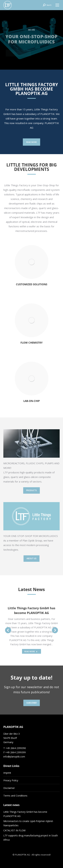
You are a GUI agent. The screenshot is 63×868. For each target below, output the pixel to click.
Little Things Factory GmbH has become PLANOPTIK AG (25, 814)
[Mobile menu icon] (57, 5)
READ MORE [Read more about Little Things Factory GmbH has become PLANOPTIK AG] (31, 651)
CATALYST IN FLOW (14, 830)
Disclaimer (9, 788)
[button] (8, 630)
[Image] (32, 262)
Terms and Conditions (15, 796)
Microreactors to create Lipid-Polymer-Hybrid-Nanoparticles (28, 823)
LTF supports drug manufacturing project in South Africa (31, 838)
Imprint (7, 773)
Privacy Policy (11, 780)
